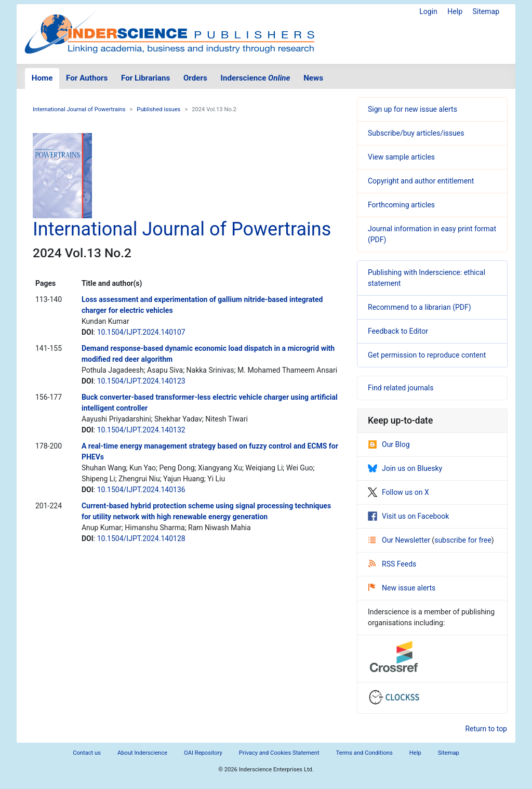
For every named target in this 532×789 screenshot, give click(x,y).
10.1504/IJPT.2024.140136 (141, 490)
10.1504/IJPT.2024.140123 (141, 381)
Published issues (158, 109)
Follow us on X (398, 492)
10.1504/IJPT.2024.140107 (141, 332)
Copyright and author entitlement (421, 181)
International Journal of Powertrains (79, 109)
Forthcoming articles (401, 205)
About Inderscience (142, 753)
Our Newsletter (400, 540)
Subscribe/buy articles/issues (416, 133)
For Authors (87, 78)
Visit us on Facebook (408, 516)
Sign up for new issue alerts (413, 109)
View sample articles (401, 157)
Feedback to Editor (398, 331)
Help (455, 11)
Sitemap (486, 11)
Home (42, 78)
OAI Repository (203, 753)
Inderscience (256, 78)
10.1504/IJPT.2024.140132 (141, 430)
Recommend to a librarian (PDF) (420, 307)
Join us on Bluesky (405, 468)
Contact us (87, 753)
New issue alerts (402, 588)
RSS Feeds (392, 564)
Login (428, 11)
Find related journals (401, 388)
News (313, 78)
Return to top (486, 729)
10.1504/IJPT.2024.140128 (141, 538)
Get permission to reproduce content (427, 355)
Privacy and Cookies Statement (279, 753)
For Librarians (145, 78)
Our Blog (389, 444)
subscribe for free (463, 540)
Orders (195, 78)
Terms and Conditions (364, 753)
